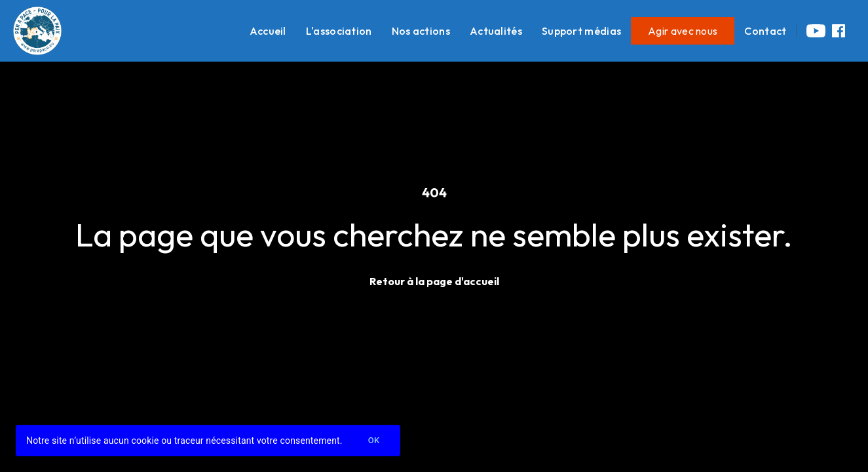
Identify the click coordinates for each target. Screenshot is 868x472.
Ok (374, 441)
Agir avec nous (683, 31)
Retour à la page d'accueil (434, 281)
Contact (765, 31)
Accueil (268, 31)
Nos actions (421, 31)
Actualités (496, 31)
